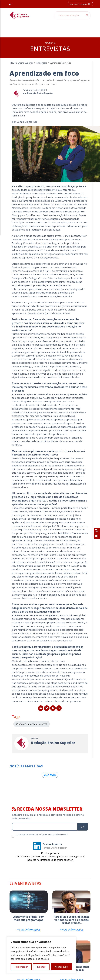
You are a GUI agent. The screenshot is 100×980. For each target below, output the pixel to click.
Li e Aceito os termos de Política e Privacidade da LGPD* (42, 835)
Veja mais (50, 775)
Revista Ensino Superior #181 (32, 724)
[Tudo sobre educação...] (69, 15)
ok (82, 827)
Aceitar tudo (61, 967)
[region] (41, 955)
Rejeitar (41, 967)
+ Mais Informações (29, 930)
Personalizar (21, 967)
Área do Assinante (80, 4)
